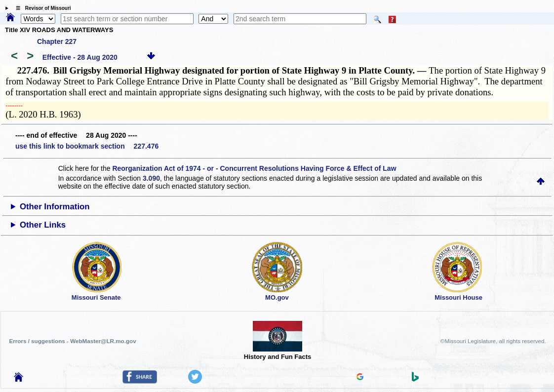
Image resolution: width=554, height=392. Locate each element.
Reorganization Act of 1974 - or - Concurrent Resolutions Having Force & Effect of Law (254, 168)
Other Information (55, 207)
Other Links (43, 225)
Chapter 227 (57, 41)
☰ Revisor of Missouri (41, 8)
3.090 (151, 178)
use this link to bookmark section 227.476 (87, 146)
